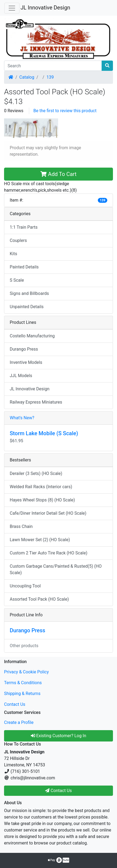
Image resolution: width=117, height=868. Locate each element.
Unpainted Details (27, 307)
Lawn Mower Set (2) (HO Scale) (40, 540)
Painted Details (24, 267)
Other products (24, 646)
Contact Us (15, 704)
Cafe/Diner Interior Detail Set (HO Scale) (48, 513)
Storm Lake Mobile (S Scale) (44, 433)
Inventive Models (26, 362)
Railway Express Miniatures (36, 402)
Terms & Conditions (23, 683)
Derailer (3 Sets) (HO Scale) (36, 473)
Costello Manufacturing (32, 336)
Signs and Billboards (29, 293)
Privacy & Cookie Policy (26, 672)
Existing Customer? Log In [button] (59, 736)
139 (50, 77)
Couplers (18, 240)
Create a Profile (19, 722)
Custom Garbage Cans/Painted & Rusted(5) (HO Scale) (56, 569)
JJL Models (21, 376)
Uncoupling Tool (25, 586)
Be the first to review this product (65, 111)
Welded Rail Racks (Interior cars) (41, 487)
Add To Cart (59, 174)
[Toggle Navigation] (12, 8)
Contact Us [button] (59, 791)
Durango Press (24, 349)
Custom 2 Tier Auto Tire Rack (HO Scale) (49, 553)
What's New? (22, 418)
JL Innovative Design (45, 8)
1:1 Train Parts (24, 227)
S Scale (17, 280)
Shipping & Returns (22, 694)
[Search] (53, 66)
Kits (13, 254)
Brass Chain (21, 526)
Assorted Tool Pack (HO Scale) (39, 599)
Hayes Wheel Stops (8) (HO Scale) (42, 500)
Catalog (27, 77)
